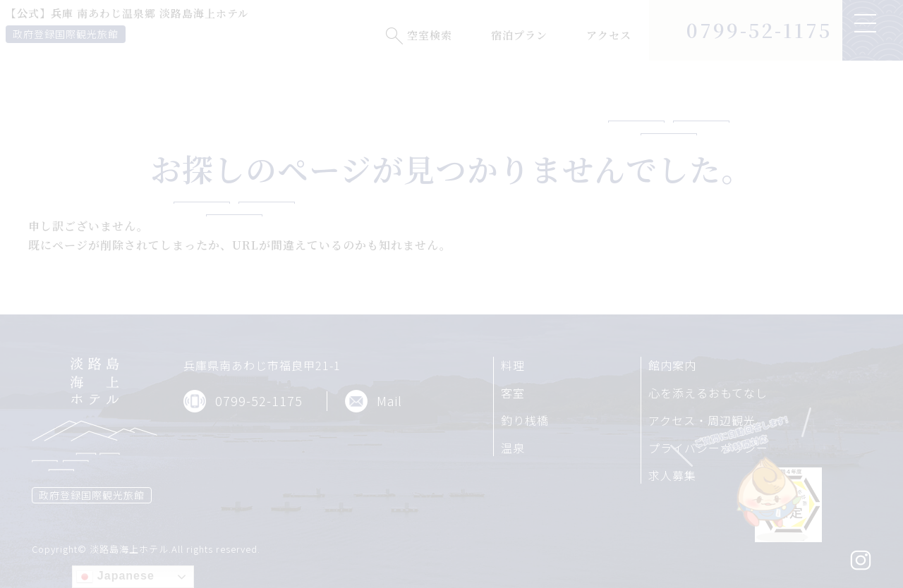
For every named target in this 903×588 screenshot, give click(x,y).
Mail (389, 400)
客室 (513, 393)
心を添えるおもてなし (708, 393)
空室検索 (430, 35)
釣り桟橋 (525, 420)
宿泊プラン (519, 35)
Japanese (115, 577)
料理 (513, 365)
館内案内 (672, 365)
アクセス (609, 35)
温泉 (513, 448)
